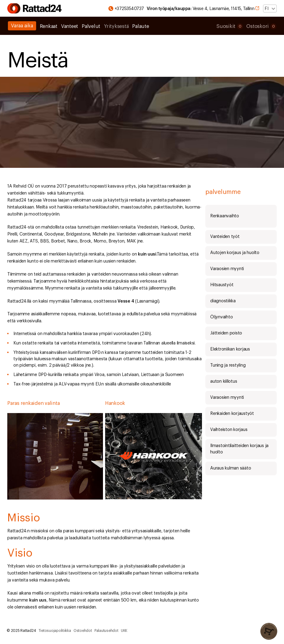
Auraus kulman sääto (231, 468)
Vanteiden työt (225, 237)
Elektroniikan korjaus (230, 349)
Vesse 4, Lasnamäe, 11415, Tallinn (205, 9)
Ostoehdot (83, 631)
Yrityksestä (116, 26)
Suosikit (230, 26)
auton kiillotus (224, 381)
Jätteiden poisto (226, 333)
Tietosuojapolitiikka (55, 631)
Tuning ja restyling (228, 365)
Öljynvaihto (221, 317)
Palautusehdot (106, 631)
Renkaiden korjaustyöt (232, 414)
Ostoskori (261, 26)
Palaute (140, 26)
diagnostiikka (223, 301)
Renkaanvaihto (225, 216)
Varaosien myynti (227, 269)
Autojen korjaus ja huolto (235, 253)
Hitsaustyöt (222, 285)
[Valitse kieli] (270, 8)
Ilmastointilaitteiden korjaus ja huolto (239, 449)
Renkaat (49, 26)
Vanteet (70, 26)
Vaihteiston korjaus (229, 430)
